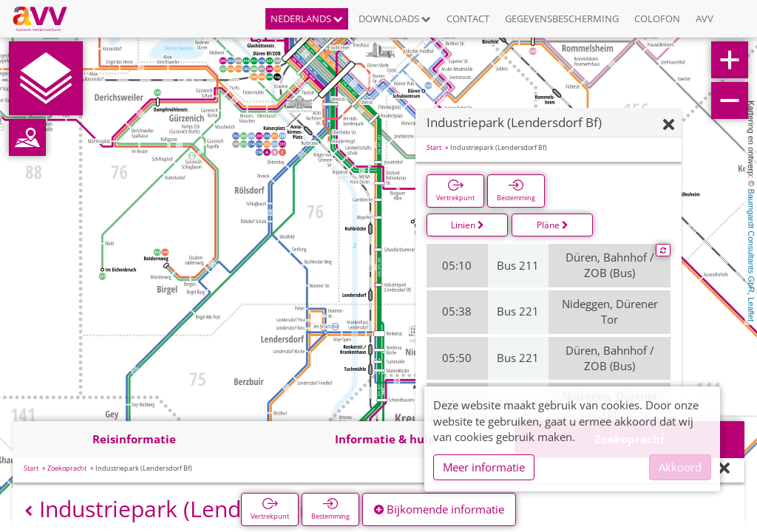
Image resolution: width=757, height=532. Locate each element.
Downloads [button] (395, 18)
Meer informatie (484, 467)
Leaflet (751, 309)
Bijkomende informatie (439, 509)
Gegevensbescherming (562, 18)
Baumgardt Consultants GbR (751, 241)
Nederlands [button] (307, 18)
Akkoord (680, 467)
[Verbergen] (669, 125)
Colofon (657, 18)
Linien (468, 225)
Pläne (553, 225)
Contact (468, 18)
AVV (705, 18)
